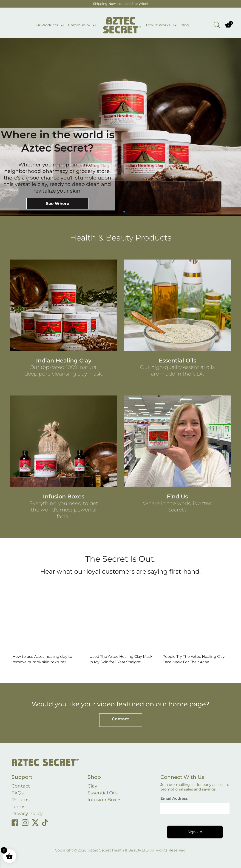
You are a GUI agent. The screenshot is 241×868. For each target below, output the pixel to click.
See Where (58, 203)
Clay (92, 786)
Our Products (46, 25)
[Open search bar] (217, 25)
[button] (117, 212)
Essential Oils (103, 793)
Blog (185, 25)
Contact (120, 719)
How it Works (158, 25)
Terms (18, 807)
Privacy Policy (27, 813)
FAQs (18, 793)
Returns (21, 800)
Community (79, 25)
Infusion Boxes (105, 800)
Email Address (174, 798)
